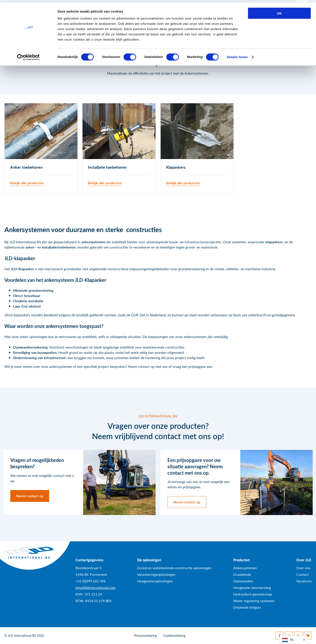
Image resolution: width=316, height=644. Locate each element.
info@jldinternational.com (95, 588)
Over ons (303, 568)
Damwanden (243, 581)
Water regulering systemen (254, 601)
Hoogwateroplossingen (155, 581)
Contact (303, 574)
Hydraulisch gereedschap (253, 594)
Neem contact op (30, 496)
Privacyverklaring (145, 635)
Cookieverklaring (174, 635)
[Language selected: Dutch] (293, 640)
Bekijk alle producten (27, 183)
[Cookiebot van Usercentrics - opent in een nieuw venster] (28, 55)
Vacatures (304, 581)
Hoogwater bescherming (252, 588)
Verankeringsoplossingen (156, 574)
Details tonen (237, 55)
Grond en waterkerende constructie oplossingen (174, 568)
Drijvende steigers (247, 607)
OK (279, 11)
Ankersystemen (245, 568)
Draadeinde (242, 574)
